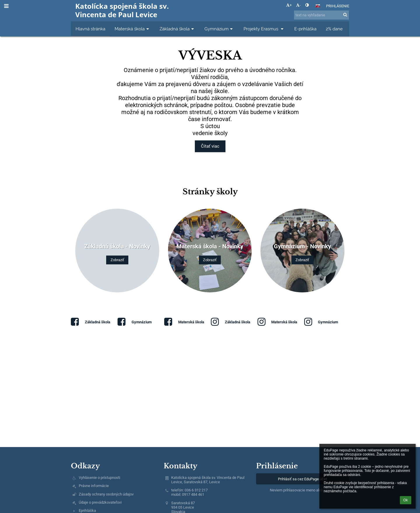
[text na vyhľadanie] (321, 15)
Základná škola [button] (177, 29)
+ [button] (289, 5)
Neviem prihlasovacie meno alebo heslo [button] (302, 490)
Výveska (210, 55)
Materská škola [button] (132, 29)
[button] (318, 6)
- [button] (298, 5)
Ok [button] (406, 500)
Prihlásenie (338, 6)
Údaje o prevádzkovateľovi (100, 502)
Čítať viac (210, 146)
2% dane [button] (334, 29)
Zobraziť (117, 260)
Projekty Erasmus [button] (264, 29)
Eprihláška (87, 511)
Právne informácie (94, 486)
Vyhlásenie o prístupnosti (99, 478)
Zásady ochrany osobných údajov (106, 494)
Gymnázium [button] (219, 29)
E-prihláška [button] (305, 29)
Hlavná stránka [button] (90, 29)
